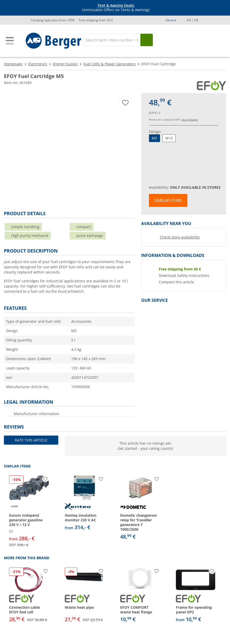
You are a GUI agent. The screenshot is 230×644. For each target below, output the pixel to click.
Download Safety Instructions (184, 276)
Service (171, 20)
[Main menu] (10, 41)
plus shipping (190, 120)
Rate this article (31, 440)
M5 (154, 138)
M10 (169, 138)
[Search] (112, 40)
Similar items (168, 200)
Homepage (13, 64)
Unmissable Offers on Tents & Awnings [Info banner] (116, 8)
